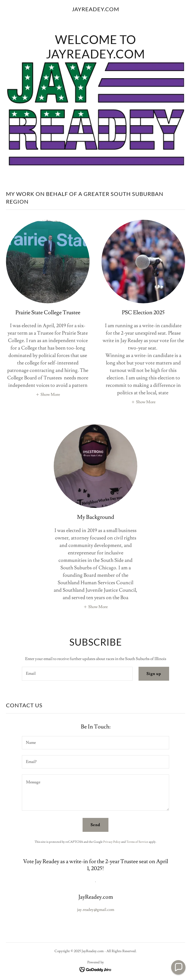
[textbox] (77, 674)
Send (95, 825)
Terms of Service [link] (137, 842)
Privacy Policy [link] (112, 842)
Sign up (154, 674)
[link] (95, 10)
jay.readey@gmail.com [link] (96, 910)
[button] (48, 394)
